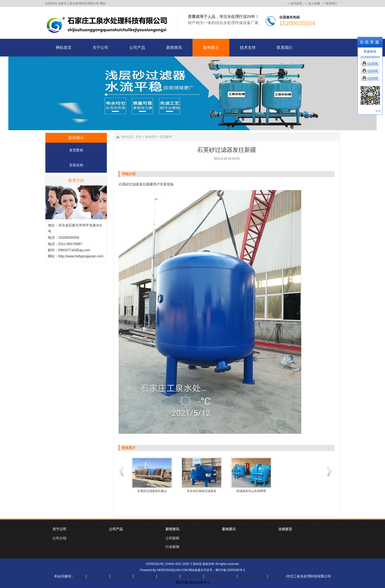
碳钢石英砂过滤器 (252, 576)
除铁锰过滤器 (192, 576)
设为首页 (296, 3)
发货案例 (76, 150)
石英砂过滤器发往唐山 (152, 491)
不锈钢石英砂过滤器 (220, 576)
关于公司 (59, 529)
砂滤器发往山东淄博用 (251, 491)
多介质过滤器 (168, 576)
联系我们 (331, 3)
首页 (139, 137)
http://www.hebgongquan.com (81, 256)
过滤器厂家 (276, 576)
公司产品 (116, 529)
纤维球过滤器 (145, 576)
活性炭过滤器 (122, 576)
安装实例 (76, 165)
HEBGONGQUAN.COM (172, 570)
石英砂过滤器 (129, 184)
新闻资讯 (172, 529)
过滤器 (80, 576)
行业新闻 (172, 547)
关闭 (378, 111)
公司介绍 (59, 538)
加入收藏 (314, 3)
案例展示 (151, 137)
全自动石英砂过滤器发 (202, 491)
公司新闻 (172, 538)
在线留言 (285, 529)
